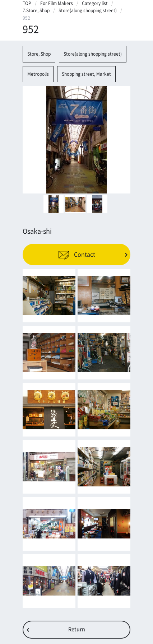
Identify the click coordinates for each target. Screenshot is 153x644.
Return (77, 629)
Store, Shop (39, 54)
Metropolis (38, 74)
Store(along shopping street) (88, 10)
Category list (95, 3)
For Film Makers (57, 3)
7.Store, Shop (36, 10)
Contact (77, 255)
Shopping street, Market (86, 74)
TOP (27, 3)
